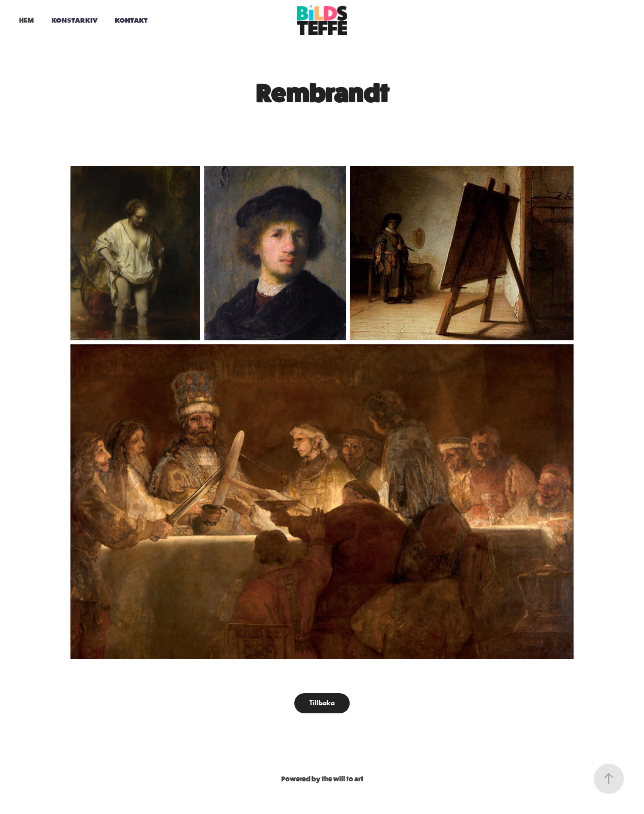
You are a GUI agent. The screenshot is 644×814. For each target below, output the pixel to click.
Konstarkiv (74, 20)
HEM (26, 20)
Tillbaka (322, 703)
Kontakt (131, 20)
